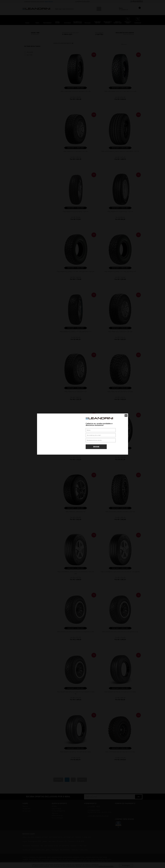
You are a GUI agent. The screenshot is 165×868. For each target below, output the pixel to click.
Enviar (96, 447)
